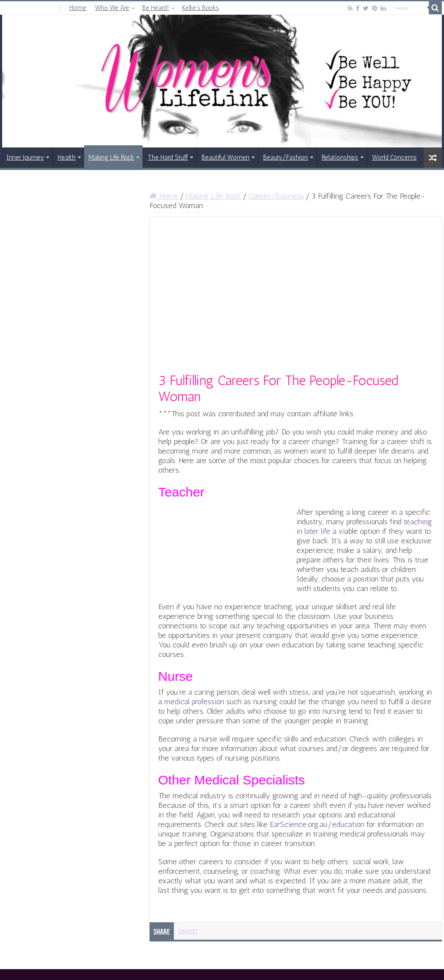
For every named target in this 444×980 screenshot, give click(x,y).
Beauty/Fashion (286, 157)
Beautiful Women (225, 157)
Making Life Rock (111, 157)
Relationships (340, 157)
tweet (188, 931)
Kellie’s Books (201, 8)
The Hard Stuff (168, 157)
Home (78, 8)
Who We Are (112, 8)
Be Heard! (156, 8)
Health (67, 157)
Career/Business (276, 196)
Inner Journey (25, 157)
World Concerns (394, 157)
